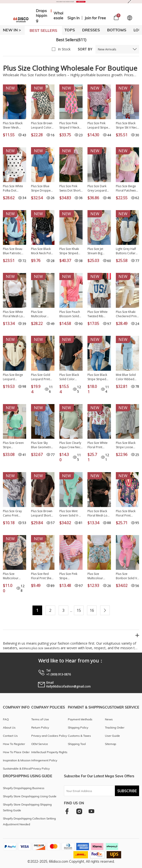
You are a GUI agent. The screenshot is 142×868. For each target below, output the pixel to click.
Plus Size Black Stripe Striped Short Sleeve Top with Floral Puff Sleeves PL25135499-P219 (99, 377)
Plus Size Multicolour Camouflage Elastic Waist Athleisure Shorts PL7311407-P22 (99, 576)
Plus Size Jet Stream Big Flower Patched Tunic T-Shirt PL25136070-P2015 (98, 251)
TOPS (70, 30)
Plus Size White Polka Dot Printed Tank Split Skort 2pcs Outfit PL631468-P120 (14, 188)
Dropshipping (41, 15)
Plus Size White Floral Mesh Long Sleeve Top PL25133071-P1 (15, 314)
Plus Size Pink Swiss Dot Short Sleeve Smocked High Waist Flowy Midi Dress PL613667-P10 (71, 188)
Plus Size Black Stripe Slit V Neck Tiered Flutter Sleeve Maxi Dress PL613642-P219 (127, 125)
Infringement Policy (44, 760)
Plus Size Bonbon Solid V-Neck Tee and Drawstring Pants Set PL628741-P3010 (127, 576)
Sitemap (110, 744)
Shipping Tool (77, 744)
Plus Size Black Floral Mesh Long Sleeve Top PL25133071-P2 (99, 513)
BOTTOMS (117, 30)
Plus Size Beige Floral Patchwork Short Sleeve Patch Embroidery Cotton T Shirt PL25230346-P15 (127, 188)
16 (92, 610)
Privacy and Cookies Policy (49, 736)
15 (79, 610)
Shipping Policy (78, 727)
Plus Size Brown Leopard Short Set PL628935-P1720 (42, 513)
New (10, 88)
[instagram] (79, 811)
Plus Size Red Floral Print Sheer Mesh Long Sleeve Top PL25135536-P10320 (43, 576)
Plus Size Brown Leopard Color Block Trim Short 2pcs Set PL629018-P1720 (42, 125)
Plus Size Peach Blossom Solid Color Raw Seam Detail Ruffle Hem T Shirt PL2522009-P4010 (71, 314)
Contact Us (10, 736)
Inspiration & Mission (17, 760)
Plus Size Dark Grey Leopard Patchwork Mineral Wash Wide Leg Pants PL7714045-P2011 (98, 188)
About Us (9, 727)
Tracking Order (115, 727)
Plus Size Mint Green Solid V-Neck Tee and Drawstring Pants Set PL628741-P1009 (71, 513)
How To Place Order (16, 752)
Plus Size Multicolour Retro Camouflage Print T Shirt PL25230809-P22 (14, 576)
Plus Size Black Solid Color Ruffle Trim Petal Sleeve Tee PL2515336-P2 (71, 377)
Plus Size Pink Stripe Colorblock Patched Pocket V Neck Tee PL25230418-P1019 (70, 576)
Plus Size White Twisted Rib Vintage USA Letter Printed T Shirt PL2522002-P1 (99, 314)
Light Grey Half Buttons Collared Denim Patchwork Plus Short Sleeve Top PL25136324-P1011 (127, 251)
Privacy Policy (40, 768)
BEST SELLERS (43, 30)
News (109, 719)
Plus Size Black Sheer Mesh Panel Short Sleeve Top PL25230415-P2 (13, 125)
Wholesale (58, 15)
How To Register (14, 744)
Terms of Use (40, 719)
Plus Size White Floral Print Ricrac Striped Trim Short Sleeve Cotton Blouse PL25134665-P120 (98, 445)
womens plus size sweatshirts (39, 648)
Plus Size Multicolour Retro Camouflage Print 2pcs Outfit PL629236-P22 (42, 314)
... (71, 610)
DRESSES (91, 30)
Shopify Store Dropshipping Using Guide (30, 796)
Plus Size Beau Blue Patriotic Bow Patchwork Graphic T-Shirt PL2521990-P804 (14, 251)
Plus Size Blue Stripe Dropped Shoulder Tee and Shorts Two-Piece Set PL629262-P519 (42, 188)
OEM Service (40, 744)
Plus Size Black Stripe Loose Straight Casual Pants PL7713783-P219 (127, 445)
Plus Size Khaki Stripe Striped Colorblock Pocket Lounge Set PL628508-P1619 (69, 251)
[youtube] (91, 811)
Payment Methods (80, 719)
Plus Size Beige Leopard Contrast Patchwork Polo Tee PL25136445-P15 (14, 377)
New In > (12, 30)
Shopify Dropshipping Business (24, 788)
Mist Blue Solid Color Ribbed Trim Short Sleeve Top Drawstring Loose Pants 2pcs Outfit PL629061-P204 (126, 377)
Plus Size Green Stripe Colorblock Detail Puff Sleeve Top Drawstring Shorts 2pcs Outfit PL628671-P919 (14, 445)
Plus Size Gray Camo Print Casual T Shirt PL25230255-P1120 (12, 513)
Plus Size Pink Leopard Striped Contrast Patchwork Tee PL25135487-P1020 (99, 125)
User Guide (112, 736)
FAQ (6, 719)
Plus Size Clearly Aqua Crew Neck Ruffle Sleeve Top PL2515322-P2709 (71, 445)
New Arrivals (107, 49)
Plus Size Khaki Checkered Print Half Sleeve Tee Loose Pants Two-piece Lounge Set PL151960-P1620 (127, 314)
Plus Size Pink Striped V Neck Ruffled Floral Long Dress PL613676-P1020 (71, 125)
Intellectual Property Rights (49, 752)
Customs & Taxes (79, 736)
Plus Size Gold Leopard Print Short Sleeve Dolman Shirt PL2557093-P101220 (41, 377)
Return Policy (40, 727)
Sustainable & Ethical (17, 768)
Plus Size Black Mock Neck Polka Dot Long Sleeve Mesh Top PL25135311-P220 (43, 251)
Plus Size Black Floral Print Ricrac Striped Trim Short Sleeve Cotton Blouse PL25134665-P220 (126, 513)
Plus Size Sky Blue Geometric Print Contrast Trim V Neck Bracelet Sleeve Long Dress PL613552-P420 (42, 445)
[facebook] (67, 811)
